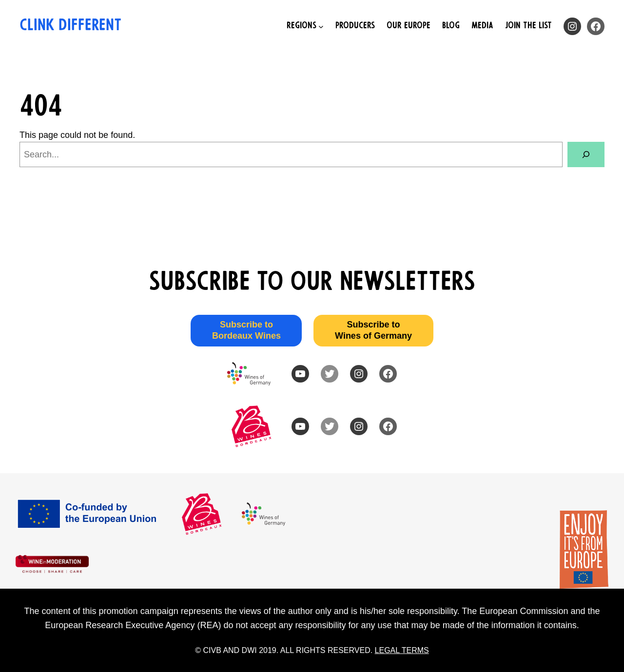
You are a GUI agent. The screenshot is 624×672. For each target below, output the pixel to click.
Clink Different (70, 26)
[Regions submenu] (305, 27)
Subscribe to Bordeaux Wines (246, 330)
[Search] (586, 154)
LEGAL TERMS (402, 650)
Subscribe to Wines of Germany (373, 330)
